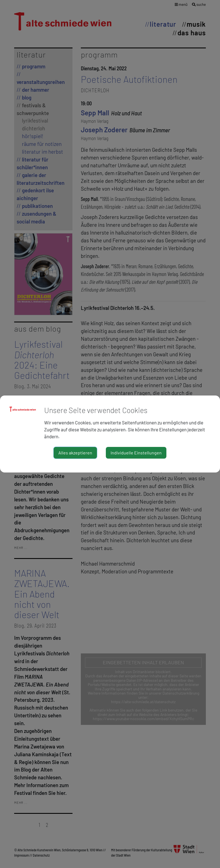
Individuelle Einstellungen (136, 453)
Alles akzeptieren (75, 453)
